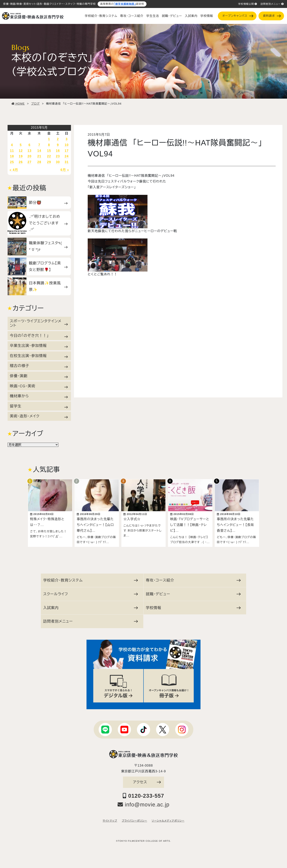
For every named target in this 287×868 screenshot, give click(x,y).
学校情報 (207, 16)
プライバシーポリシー (134, 821)
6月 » (65, 170)
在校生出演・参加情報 (39, 356)
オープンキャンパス (238, 16)
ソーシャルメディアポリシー (168, 821)
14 (39, 151)
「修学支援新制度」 (125, 4)
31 (67, 162)
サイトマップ (110, 821)
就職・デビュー (172, 16)
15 (49, 151)
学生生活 (153, 16)
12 (21, 151)
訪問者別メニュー (272, 4)
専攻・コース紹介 (132, 16)
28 (39, 162)
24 (67, 156)
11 (12, 151)
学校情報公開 (248, 4)
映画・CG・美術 (39, 386)
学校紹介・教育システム (101, 16)
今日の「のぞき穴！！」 (39, 336)
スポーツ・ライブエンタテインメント (39, 323)
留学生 (39, 406)
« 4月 (14, 170)
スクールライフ (91, 594)
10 (67, 145)
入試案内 (191, 16)
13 (29, 151)
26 (21, 162)
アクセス (147, 782)
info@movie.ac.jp (144, 804)
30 (58, 162)
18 (12, 156)
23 (58, 156)
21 (39, 156)
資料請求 (272, 16)
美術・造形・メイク (39, 416)
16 (58, 151)
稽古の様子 (39, 366)
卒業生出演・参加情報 (39, 346)
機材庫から (39, 396)
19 (21, 156)
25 (12, 162)
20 (29, 156)
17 (67, 151)
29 (49, 162)
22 (49, 156)
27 (29, 162)
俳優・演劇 (39, 376)
